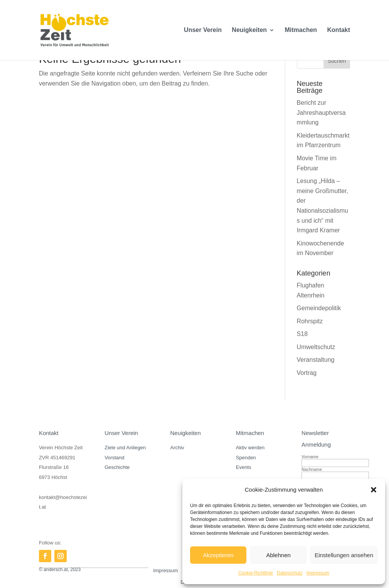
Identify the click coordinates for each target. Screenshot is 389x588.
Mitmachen (301, 30)
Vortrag (307, 373)
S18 (302, 334)
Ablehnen (278, 555)
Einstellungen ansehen (344, 555)
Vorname (310, 457)
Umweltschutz (316, 347)
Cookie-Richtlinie (256, 573)
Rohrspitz (310, 321)
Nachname (312, 469)
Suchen (337, 61)
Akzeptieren (218, 555)
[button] (374, 490)
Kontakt (339, 30)
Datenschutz (290, 573)
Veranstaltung (316, 360)
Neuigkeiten (249, 30)
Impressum (318, 573)
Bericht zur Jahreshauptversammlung (321, 113)
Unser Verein (203, 30)
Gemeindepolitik (319, 308)
